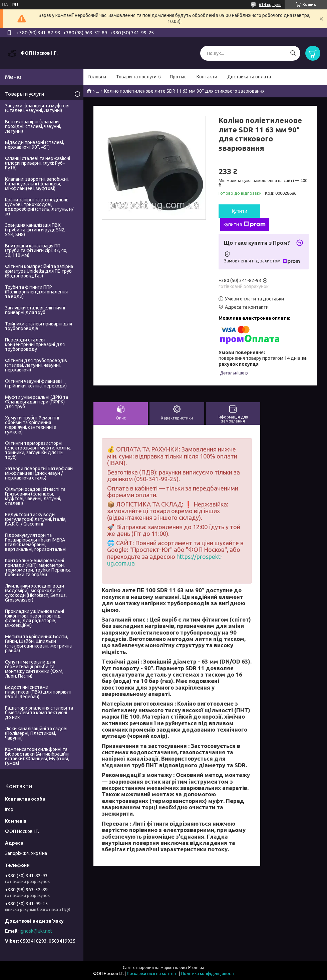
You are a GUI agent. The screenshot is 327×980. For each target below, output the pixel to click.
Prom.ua (196, 967)
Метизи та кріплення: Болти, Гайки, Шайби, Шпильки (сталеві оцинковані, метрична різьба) (38, 644)
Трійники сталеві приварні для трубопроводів (39, 326)
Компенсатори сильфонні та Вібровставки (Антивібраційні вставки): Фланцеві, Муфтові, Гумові (37, 756)
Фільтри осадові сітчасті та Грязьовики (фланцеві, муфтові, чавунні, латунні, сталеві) (35, 496)
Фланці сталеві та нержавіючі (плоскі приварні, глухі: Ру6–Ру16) (38, 163)
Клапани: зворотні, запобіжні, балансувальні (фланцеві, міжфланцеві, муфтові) (37, 184)
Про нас (178, 77)
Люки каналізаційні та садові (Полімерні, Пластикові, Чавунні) (36, 733)
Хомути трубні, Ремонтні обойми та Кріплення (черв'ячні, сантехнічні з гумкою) (32, 425)
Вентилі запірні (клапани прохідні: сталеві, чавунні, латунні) (33, 126)
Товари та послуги (136, 77)
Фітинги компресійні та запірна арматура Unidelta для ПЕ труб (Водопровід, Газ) (39, 271)
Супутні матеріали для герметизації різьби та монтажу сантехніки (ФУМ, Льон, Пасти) (34, 669)
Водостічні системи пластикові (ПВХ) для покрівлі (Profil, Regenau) (38, 692)
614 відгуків (270, 5)
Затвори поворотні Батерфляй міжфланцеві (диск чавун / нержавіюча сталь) (39, 473)
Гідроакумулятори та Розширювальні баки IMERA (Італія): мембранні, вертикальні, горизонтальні (36, 542)
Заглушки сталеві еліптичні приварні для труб (35, 310)
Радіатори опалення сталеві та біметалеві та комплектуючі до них (39, 713)
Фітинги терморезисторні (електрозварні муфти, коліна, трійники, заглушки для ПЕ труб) (38, 450)
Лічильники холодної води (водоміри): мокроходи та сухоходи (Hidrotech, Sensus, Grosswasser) (36, 593)
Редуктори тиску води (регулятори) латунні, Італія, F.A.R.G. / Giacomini (36, 519)
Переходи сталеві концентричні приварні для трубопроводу (35, 344)
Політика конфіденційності (208, 973)
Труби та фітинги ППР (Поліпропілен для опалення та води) (36, 292)
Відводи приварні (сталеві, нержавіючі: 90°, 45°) (35, 145)
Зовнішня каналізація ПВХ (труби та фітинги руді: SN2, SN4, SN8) (35, 230)
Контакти (207, 77)
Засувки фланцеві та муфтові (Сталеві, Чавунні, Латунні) (37, 108)
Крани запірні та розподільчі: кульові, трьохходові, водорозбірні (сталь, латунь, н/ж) (39, 207)
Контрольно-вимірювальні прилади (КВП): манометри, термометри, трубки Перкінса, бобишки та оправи (38, 568)
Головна (97, 77)
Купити (240, 211)
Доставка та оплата (249, 77)
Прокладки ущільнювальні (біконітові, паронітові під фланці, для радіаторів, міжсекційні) (35, 618)
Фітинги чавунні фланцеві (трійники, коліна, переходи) (36, 383)
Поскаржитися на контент (152, 973)
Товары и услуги (25, 94)
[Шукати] (293, 53)
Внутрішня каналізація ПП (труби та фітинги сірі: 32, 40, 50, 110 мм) (36, 250)
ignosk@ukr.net (36, 931)
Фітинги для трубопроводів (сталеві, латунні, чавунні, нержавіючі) (36, 365)
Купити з (245, 224)
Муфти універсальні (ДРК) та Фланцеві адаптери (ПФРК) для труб (37, 402)
